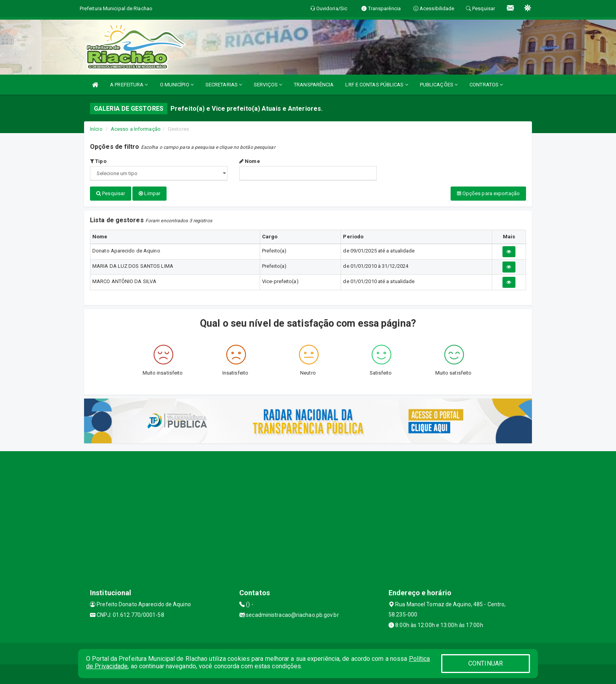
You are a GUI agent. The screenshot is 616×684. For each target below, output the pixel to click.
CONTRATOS (486, 85)
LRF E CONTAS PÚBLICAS (377, 85)
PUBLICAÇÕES (439, 85)
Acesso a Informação (136, 129)
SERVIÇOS (268, 85)
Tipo (98, 161)
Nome (250, 161)
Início (96, 129)
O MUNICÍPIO (177, 85)
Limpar (149, 193)
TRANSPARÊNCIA (314, 85)
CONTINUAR (486, 663)
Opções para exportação (488, 193)
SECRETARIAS (224, 85)
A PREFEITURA (129, 85)
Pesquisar (111, 193)
